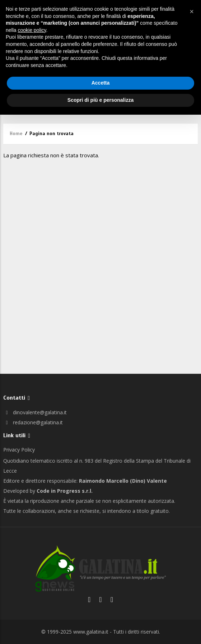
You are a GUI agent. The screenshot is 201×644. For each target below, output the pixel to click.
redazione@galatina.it (33, 422)
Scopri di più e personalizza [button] (100, 100)
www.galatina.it (91, 632)
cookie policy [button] (32, 30)
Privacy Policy (19, 450)
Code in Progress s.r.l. (65, 491)
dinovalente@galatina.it (35, 412)
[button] (192, 11)
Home (16, 134)
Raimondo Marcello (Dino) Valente (123, 481)
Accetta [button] (101, 83)
